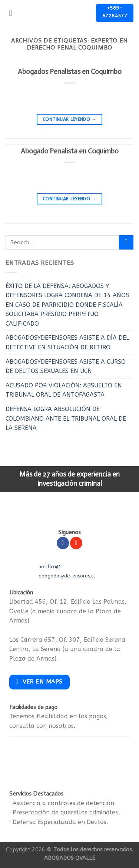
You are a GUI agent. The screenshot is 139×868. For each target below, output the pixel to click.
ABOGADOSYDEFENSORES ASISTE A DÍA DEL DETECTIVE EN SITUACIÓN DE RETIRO (67, 343)
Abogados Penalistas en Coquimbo (70, 72)
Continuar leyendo (69, 120)
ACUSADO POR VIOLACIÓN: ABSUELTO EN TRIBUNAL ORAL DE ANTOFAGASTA (64, 390)
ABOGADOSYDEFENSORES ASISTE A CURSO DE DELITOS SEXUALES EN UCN (66, 367)
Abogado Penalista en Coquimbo (70, 151)
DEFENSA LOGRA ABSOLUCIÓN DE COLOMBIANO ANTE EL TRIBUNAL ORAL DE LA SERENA (66, 418)
